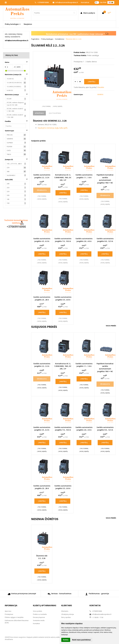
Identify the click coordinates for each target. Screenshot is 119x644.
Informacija (11, 605)
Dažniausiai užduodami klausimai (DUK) (17, 622)
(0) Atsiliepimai (55, 113)
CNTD (9, 150)
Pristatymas (9, 614)
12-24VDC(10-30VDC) (14, 86)
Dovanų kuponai (39, 617)
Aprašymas (39, 113)
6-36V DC (10, 90)
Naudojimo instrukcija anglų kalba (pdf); (53, 128)
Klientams (67, 605)
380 (8, 171)
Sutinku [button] (66, 640)
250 (8, 188)
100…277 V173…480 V (14, 164)
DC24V (9, 99)
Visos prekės (111, 326)
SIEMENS (10, 139)
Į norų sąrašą (58, 106)
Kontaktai (36, 623)
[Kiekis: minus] (75, 82)
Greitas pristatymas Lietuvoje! (22, 594)
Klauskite (101, 87)
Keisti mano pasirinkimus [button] (81, 640)
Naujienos (28, 24)
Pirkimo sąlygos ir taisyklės (14, 617)
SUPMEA (10, 143)
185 (8, 199)
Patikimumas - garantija (97, 594)
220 (8, 168)
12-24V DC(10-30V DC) (14, 83)
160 (8, 203)
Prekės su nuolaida (40, 614)
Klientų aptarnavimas (45, 605)
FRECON (10, 135)
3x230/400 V (11, 175)
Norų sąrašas (66, 617)
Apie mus (8, 611)
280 (8, 184)
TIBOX (9, 154)
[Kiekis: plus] (80, 82)
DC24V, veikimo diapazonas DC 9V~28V (15, 104)
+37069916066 (42, 2)
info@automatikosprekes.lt (65, 2)
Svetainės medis (39, 620)
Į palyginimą (46, 106)
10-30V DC (10, 79)
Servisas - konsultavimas (59, 594)
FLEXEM (9, 146)
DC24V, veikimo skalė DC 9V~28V (15, 116)
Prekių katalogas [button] (12, 24)
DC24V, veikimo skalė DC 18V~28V (15, 110)
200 (8, 195)
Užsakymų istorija (68, 614)
